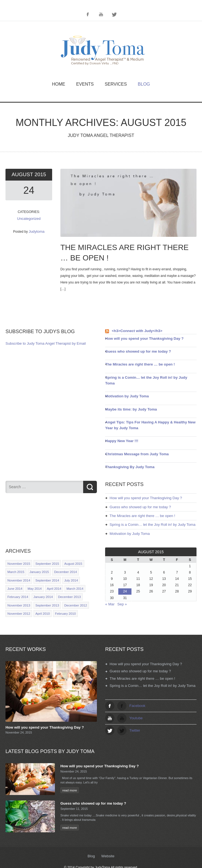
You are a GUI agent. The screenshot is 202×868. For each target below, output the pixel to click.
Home (58, 84)
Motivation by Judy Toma (125, 388)
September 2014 (45, 567)
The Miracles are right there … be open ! (137, 363)
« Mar (109, 592)
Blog (144, 84)
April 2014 (52, 575)
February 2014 (17, 583)
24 (29, 190)
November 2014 (18, 567)
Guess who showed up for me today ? (135, 350)
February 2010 (63, 599)
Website (107, 841)
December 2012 (72, 591)
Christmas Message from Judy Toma (134, 444)
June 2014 (14, 575)
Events (85, 84)
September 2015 (45, 551)
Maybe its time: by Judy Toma (128, 401)
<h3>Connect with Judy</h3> (134, 331)
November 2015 (18, 551)
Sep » (121, 592)
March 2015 (15, 559)
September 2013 (45, 591)
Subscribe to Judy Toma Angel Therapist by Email (42, 343)
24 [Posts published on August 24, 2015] (125, 579)
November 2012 (18, 599)
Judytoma (37, 230)
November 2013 (18, 591)
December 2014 (63, 559)
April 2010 (41, 599)
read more (69, 775)
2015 (40, 175)
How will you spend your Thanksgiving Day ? (140, 338)
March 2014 (72, 575)
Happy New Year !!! (120, 432)
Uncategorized (29, 218)
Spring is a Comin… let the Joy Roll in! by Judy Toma (147, 376)
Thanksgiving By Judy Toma (127, 457)
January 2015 (38, 559)
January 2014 (42, 583)
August (23, 175)
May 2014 (33, 575)
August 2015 (70, 551)
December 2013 (66, 583)
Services (116, 84)
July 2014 (68, 567)
